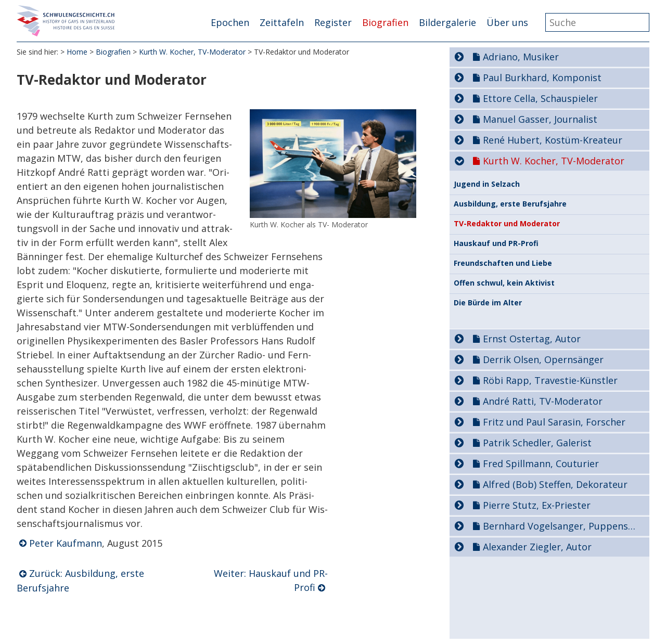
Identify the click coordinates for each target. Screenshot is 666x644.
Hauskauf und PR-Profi (496, 243)
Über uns (507, 22)
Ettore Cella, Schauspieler (540, 98)
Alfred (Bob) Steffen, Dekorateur (555, 484)
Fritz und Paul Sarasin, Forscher (554, 422)
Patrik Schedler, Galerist (537, 443)
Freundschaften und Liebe (503, 263)
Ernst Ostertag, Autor (532, 339)
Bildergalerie (447, 22)
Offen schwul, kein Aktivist (504, 283)
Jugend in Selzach (487, 184)
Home (77, 52)
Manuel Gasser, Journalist (540, 119)
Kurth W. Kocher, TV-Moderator (192, 52)
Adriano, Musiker (521, 57)
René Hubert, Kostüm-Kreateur (553, 140)
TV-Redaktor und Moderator (507, 224)
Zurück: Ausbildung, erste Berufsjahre (80, 581)
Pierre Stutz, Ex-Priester (537, 505)
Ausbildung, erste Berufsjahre (510, 204)
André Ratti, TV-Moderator (543, 401)
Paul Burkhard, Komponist (542, 78)
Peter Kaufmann (66, 543)
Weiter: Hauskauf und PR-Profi (271, 580)
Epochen (230, 22)
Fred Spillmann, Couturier (541, 463)
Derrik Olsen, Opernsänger (543, 359)
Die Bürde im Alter (488, 303)
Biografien (385, 22)
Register (333, 22)
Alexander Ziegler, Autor (537, 547)
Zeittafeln (282, 22)
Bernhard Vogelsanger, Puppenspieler (561, 526)
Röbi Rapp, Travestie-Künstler (550, 380)
